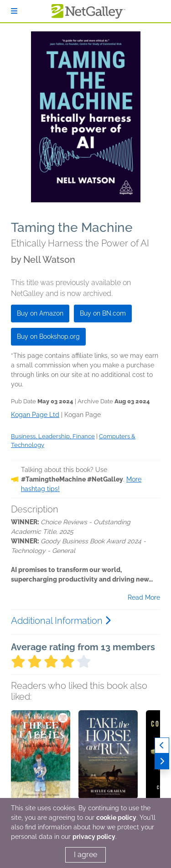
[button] (41, 758)
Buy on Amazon (40, 313)
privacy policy (94, 837)
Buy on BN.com (103, 313)
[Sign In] (14, 11)
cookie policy (116, 818)
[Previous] (162, 745)
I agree (85, 855)
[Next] (162, 761)
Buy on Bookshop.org (48, 336)
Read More (144, 597)
